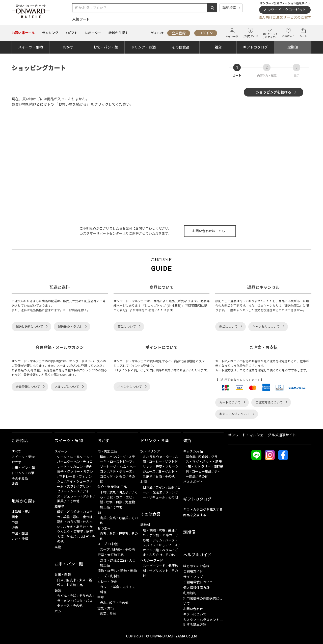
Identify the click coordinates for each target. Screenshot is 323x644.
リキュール (157, 497)
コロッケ (106, 477)
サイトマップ (193, 577)
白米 (60, 580)
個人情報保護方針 (196, 588)
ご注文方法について (269, 402)
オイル (148, 550)
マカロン (76, 467)
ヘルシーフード (152, 560)
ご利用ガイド (250, 33)
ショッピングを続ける (274, 92)
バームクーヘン (69, 462)
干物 (103, 492)
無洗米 (71, 580)
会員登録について (28, 387)
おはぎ (84, 537)
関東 (15, 517)
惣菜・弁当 (106, 608)
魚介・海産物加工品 (112, 487)
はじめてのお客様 (196, 566)
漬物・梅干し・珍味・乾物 (117, 571)
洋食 (116, 587)
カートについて (230, 402)
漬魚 (113, 492)
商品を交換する (195, 515)
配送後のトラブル (70, 327)
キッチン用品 (193, 451)
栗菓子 (62, 501)
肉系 (103, 518)
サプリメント (159, 571)
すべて (16, 451)
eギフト (72, 33)
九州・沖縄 (20, 539)
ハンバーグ (117, 457)
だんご (71, 537)
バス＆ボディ (193, 482)
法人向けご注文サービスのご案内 (285, 17)
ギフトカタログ (255, 47)
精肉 (103, 457)
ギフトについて (195, 614)
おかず (68, 47)
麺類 (58, 591)
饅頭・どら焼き (69, 512)
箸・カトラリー (199, 467)
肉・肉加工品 (107, 451)
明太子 (124, 492)
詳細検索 (229, 8)
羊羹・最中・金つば (78, 517)
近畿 (15, 528)
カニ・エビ (124, 497)
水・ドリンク (150, 451)
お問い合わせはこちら (209, 231)
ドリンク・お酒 (143, 47)
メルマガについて (67, 387)
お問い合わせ (193, 609)
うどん (62, 596)
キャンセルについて (266, 327)
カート (303, 33)
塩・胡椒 (149, 530)
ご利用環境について (198, 582)
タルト (88, 496)
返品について (228, 327)
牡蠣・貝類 (114, 502)
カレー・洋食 (107, 582)
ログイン (206, 33)
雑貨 (218, 47)
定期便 (293, 47)
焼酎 (171, 487)
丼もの (121, 477)
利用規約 (190, 593)
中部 (15, 523)
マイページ (232, 33)
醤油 (171, 530)
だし (162, 545)
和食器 (203, 457)
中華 (101, 597)
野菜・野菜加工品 (113, 560)
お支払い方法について (234, 414)
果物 (58, 547)
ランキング (50, 33)
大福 (60, 537)
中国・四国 (20, 533)
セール (23, 33)
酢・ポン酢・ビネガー (159, 535)
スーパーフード (154, 566)
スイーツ (61, 451)
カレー (105, 587)
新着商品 (20, 441)
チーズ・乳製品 (109, 576)
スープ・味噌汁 (109, 544)
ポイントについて (130, 387)
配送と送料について (29, 327)
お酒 (144, 482)
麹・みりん (164, 550)
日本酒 (148, 487)
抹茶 (89, 532)
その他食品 (181, 47)
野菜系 (124, 518)
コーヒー (155, 462)
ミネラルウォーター (158, 457)
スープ (105, 550)
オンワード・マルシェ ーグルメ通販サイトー (264, 435)
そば (73, 596)
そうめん (86, 596)
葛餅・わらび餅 (69, 522)
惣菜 (103, 614)
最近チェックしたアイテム (270, 33)
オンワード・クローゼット (285, 10)
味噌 (162, 530)
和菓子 (59, 507)
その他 (75, 501)
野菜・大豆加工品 (111, 555)
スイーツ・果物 (31, 47)
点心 (103, 603)
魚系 (113, 518)
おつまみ (104, 528)
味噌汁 (117, 550)
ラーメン (63, 601)
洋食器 (191, 457)
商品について (127, 327)
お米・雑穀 (63, 575)
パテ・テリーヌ (121, 472)
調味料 (145, 525)
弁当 (113, 614)
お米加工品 (75, 585)
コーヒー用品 (202, 472)
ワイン (160, 487)
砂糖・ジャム (153, 540)
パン (58, 611)
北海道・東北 (21, 512)
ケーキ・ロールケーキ (73, 457)
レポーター (93, 33)
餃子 (113, 603)
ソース (173, 545)
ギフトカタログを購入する (203, 510)
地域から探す (118, 33)
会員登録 (179, 33)
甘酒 (159, 477)
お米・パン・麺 (106, 47)
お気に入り (288, 33)
